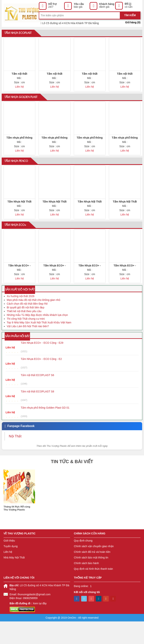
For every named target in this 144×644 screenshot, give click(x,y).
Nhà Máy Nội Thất (14, 580)
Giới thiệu (9, 563)
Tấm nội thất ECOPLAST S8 (37, 414)
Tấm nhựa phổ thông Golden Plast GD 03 (90, 148)
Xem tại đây (40, 626)
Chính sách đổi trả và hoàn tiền (92, 574)
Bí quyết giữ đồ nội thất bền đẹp (25, 330)
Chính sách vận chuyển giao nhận (94, 569)
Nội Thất (15, 459)
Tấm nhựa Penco (16, 172)
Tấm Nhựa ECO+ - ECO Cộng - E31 (54, 287)
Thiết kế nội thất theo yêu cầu (24, 334)
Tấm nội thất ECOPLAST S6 (37, 398)
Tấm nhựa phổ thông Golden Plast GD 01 (19, 148)
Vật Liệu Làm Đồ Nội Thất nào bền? (28, 349)
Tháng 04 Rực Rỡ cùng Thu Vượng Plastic (17, 531)
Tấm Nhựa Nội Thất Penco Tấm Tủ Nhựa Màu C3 (90, 218)
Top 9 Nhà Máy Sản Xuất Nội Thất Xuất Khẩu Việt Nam (39, 345)
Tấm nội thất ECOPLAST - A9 (19, 78)
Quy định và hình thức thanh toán (93, 591)
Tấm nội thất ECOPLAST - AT (125, 78)
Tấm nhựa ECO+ (15, 242)
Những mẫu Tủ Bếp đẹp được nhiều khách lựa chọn (37, 338)
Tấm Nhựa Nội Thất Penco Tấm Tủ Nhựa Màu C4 (125, 218)
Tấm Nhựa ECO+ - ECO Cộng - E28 (125, 287)
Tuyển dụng (11, 569)
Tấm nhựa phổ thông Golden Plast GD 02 (55, 148)
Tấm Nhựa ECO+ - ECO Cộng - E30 (19, 287)
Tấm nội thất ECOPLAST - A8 (90, 78)
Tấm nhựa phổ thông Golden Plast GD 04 (125, 148)
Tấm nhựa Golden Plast (21, 103)
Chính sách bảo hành (86, 586)
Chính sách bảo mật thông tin (91, 580)
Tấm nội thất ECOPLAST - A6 (55, 78)
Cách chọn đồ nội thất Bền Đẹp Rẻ (27, 326)
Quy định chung (83, 563)
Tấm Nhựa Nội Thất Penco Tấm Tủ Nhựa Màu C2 (55, 218)
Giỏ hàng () (133, 22)
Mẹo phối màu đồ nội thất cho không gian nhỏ (33, 322)
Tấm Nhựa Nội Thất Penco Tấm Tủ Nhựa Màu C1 (19, 218)
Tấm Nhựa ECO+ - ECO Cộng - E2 (41, 382)
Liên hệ (8, 574)
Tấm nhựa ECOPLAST (18, 33)
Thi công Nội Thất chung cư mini (26, 341)
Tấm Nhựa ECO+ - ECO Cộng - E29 (90, 287)
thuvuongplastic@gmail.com (34, 617)
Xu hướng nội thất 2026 (21, 319)
